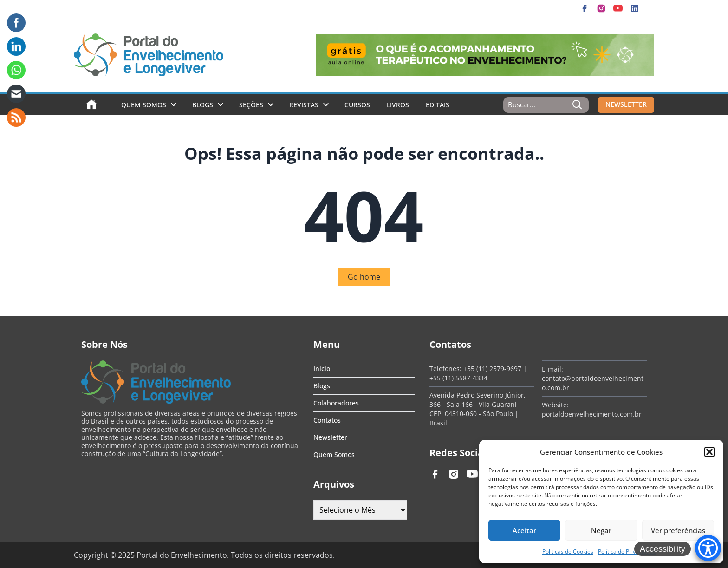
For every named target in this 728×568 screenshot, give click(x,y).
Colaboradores (336, 403)
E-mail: (552, 369)
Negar (601, 530)
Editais (438, 105)
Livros (398, 105)
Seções (251, 105)
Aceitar (524, 530)
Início (322, 369)
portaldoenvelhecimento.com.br (592, 414)
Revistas (304, 105)
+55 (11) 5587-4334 (458, 378)
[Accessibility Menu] (708, 548)
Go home (364, 277)
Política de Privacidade (627, 552)
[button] (709, 452)
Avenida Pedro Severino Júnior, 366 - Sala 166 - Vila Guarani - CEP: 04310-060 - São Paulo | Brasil (478, 409)
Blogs (203, 105)
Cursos (357, 105)
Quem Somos (144, 105)
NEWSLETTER (626, 104)
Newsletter (330, 437)
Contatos (327, 420)
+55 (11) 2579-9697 (492, 369)
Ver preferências (678, 530)
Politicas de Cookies (568, 552)
